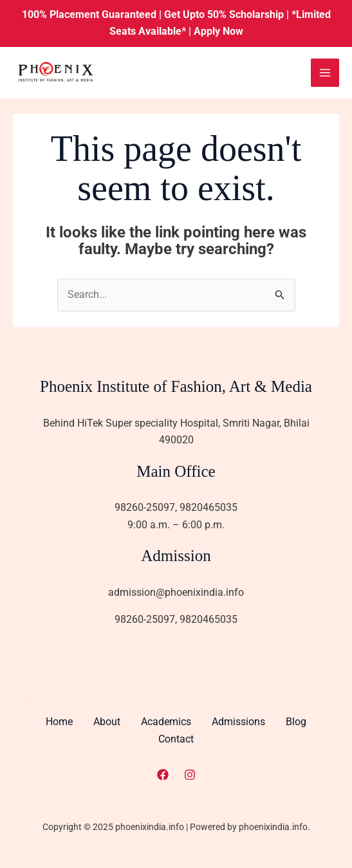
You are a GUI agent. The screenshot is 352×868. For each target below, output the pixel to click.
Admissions (238, 722)
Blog (296, 722)
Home (59, 722)
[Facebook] (163, 773)
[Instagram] (190, 773)
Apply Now (218, 31)
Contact (176, 739)
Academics (166, 722)
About (107, 722)
